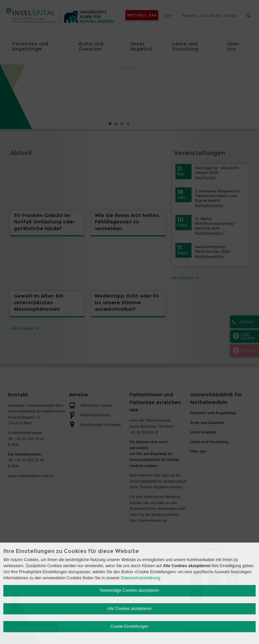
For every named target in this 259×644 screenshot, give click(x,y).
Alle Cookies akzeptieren (129, 609)
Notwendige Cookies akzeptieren (129, 590)
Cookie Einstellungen (130, 626)
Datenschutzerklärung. (141, 578)
